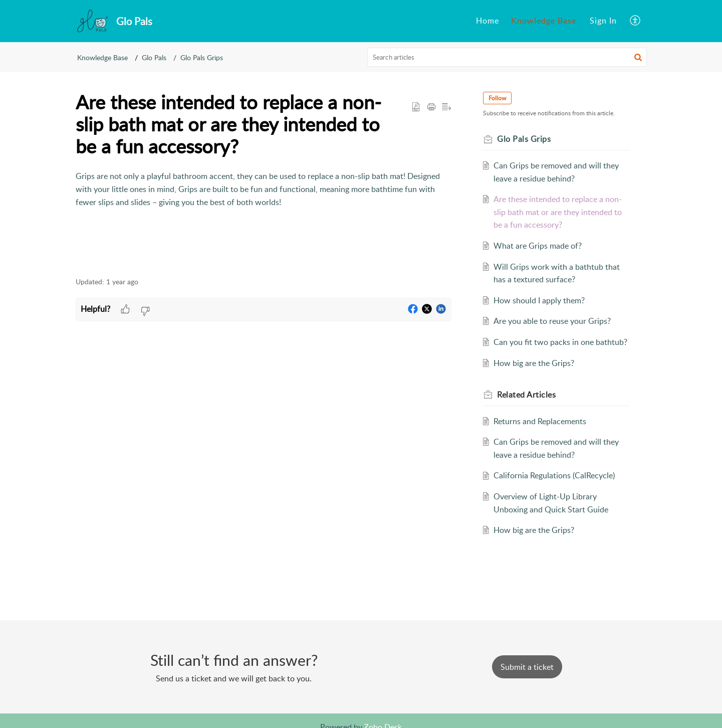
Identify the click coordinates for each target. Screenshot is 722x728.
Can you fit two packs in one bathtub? (560, 342)
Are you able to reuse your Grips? (552, 321)
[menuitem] (488, 21)
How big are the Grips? (534, 363)
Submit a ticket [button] (527, 667)
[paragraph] (264, 189)
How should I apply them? (539, 300)
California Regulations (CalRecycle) (554, 475)
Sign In (603, 21)
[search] (507, 57)
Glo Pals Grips (202, 57)
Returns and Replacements (540, 421)
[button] (636, 21)
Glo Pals (154, 57)
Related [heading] (527, 395)
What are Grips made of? (538, 246)
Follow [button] (498, 98)
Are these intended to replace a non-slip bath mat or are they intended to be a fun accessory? (558, 212)
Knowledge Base (544, 21)
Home (488, 21)
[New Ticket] (527, 667)
